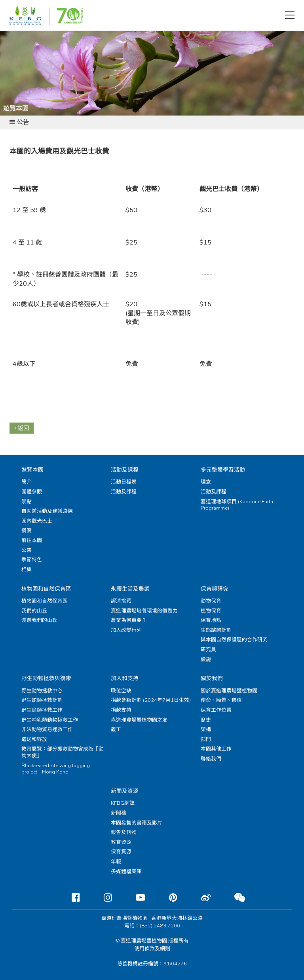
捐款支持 (121, 710)
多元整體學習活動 (223, 470)
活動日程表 (124, 482)
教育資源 (121, 842)
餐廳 (27, 531)
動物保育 (211, 601)
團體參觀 (32, 492)
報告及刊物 (124, 832)
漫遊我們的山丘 (39, 620)
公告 (27, 550)
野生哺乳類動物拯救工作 (50, 720)
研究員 (208, 650)
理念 (206, 482)
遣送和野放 (34, 739)
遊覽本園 (32, 470)
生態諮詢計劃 (216, 630)
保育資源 (121, 852)
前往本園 (32, 540)
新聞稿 (119, 813)
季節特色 (32, 560)
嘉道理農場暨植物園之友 (139, 720)
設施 (206, 660)
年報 (116, 862)
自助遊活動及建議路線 (47, 511)
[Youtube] (134, 898)
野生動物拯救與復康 (46, 678)
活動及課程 (125, 470)
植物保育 (211, 611)
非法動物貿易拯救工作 (47, 730)
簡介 (27, 482)
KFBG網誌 (123, 803)
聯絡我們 (211, 759)
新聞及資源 (125, 791)
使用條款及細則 (152, 949)
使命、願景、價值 (221, 700)
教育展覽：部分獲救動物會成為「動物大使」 (63, 752)
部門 (206, 739)
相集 (27, 570)
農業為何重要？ (129, 620)
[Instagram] (102, 898)
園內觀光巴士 (37, 521)
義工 (116, 730)
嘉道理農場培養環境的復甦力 (144, 611)
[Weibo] (199, 898)
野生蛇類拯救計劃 (42, 700)
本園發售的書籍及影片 (137, 823)
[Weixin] (233, 898)
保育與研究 (215, 589)
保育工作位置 (216, 710)
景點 (27, 502)
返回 (22, 428)
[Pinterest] (167, 898)
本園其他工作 (216, 749)
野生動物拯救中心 (42, 691)
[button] (290, 15)
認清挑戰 (121, 601)
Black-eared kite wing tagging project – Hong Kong (56, 769)
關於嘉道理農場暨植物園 (229, 691)
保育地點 (211, 620)
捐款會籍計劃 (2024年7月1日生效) (151, 700)
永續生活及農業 (130, 589)
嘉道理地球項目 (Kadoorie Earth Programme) (237, 505)
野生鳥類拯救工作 (42, 710)
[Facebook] (69, 898)
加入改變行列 (126, 630)
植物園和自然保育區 (46, 589)
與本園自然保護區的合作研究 (234, 640)
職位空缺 (121, 691)
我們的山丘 (34, 611)
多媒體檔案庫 (126, 872)
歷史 (206, 720)
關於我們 (212, 678)
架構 (206, 730)
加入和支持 (125, 678)
